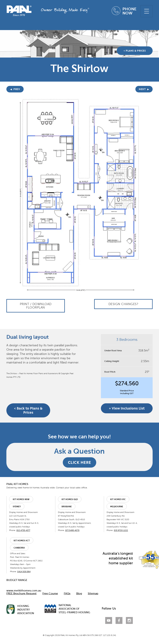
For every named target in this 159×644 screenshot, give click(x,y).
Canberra (19, 548)
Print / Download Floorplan (36, 306)
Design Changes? (123, 304)
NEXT (144, 89)
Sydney (17, 507)
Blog (79, 593)
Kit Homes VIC (118, 499)
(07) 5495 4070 (72, 530)
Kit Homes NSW (21, 499)
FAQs (67, 593)
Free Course (50, 593)
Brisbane (67, 507)
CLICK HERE (79, 462)
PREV (15, 89)
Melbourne (117, 507)
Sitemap (93, 593)
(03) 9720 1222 (121, 530)
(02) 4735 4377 (23, 530)
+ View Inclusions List (127, 408)
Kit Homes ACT (22, 541)
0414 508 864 (24, 572)
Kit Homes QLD (70, 499)
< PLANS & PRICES (135, 51)
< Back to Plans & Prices (28, 410)
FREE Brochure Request (21, 593)
